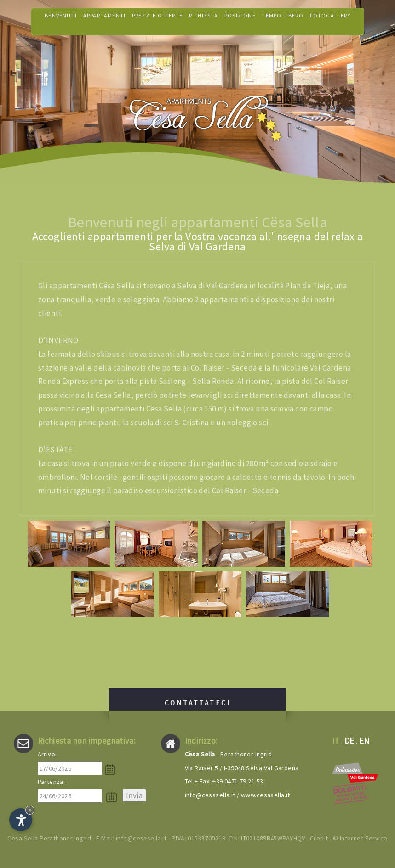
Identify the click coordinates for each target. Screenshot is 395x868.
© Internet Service (360, 838)
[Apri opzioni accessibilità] (21, 820)
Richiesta (204, 21)
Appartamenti (104, 21)
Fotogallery (330, 21)
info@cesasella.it (210, 795)
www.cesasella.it (266, 795)
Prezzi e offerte (157, 21)
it (336, 741)
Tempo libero (282, 21)
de (349, 741)
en (364, 741)
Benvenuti (61, 21)
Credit (319, 838)
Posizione (240, 21)
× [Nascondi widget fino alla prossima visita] (30, 810)
